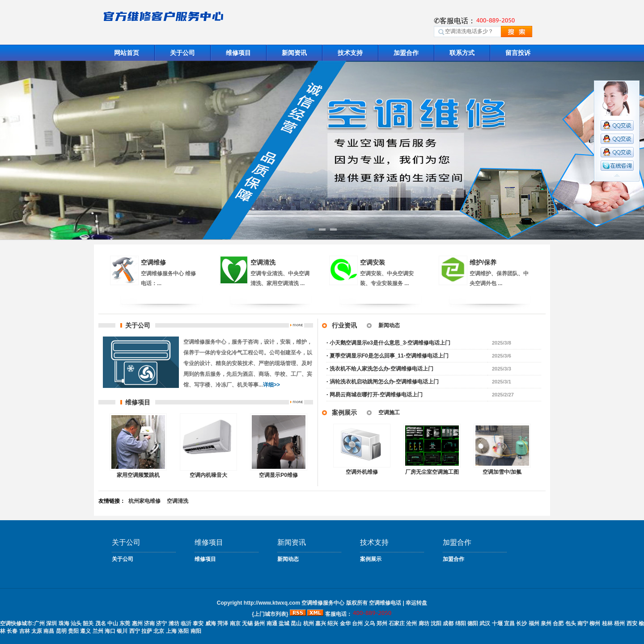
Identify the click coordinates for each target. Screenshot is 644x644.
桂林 (607, 623)
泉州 (546, 623)
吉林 (25, 631)
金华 (345, 623)
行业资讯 (344, 325)
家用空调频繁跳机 (138, 475)
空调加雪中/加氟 (502, 472)
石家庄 (397, 623)
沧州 (411, 623)
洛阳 (183, 631)
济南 (149, 623)
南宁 (583, 623)
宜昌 (509, 623)
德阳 (473, 623)
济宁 (161, 623)
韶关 (88, 623)
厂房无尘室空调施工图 (432, 472)
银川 (122, 631)
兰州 (98, 631)
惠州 (137, 623)
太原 (37, 631)
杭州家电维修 (144, 501)
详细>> (271, 385)
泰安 (198, 623)
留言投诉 (518, 53)
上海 (171, 631)
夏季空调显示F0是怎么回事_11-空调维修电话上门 (389, 356)
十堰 (497, 623)
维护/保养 (483, 262)
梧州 (619, 623)
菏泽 (223, 623)
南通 (272, 623)
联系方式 (462, 53)
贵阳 (73, 631)
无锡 (247, 623)
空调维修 (153, 262)
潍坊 (174, 623)
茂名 (101, 623)
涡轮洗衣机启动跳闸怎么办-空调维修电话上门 (384, 382)
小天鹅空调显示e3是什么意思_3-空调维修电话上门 (390, 343)
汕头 (76, 623)
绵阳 (461, 623)
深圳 (51, 623)
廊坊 (424, 623)
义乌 (369, 623)
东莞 (125, 623)
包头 (571, 623)
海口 (110, 631)
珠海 (64, 623)
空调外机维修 (362, 472)
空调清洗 (263, 262)
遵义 (85, 631)
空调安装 (373, 262)
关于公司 (182, 53)
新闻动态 (389, 325)
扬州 (259, 623)
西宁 (135, 631)
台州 (357, 623)
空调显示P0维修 (278, 475)
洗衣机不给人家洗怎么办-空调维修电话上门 (381, 369)
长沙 (521, 623)
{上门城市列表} (270, 614)
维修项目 (238, 53)
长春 (12, 631)
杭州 (309, 623)
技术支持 (350, 53)
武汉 (485, 623)
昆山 (296, 623)
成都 (448, 623)
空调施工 (389, 412)
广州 (39, 623)
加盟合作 (406, 53)
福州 (534, 623)
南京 (235, 623)
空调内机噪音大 (208, 475)
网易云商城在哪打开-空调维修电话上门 (376, 395)
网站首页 (127, 53)
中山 (113, 623)
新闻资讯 (294, 53)
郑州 (382, 623)
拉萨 (147, 631)
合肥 (558, 623)
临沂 (186, 623)
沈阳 (436, 623)
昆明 (61, 631)
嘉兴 (321, 623)
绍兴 (333, 623)
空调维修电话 (385, 603)
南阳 (196, 631)
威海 (211, 623)
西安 (632, 623)
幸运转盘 (416, 603)
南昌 (49, 631)
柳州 (595, 623)
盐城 (284, 623)
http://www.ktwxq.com (272, 603)
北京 (159, 631)
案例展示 (344, 412)
